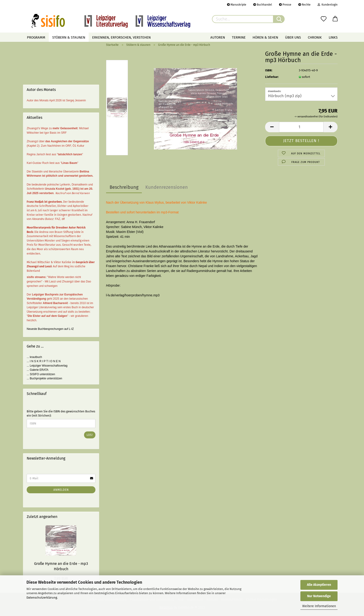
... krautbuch (34, 357)
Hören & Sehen (265, 37)
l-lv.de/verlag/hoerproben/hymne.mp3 (133, 295)
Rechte (304, 5)
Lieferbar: (272, 77)
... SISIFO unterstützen (41, 374)
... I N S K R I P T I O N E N (44, 361)
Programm (36, 37)
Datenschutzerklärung (42, 598)
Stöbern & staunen (69, 37)
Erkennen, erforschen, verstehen (121, 37)
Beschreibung (124, 187)
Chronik (315, 37)
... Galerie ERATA (38, 370)
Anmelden (61, 490)
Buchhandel (263, 5)
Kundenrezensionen (167, 187)
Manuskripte (237, 5)
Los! (90, 435)
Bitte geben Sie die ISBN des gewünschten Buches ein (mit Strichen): (61, 414)
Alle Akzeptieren (319, 585)
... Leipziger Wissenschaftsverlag (47, 366)
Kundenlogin (328, 5)
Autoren (218, 37)
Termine (239, 37)
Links (333, 37)
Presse (285, 5)
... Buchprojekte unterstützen (44, 378)
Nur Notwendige (319, 596)
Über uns (293, 37)
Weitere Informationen (319, 606)
